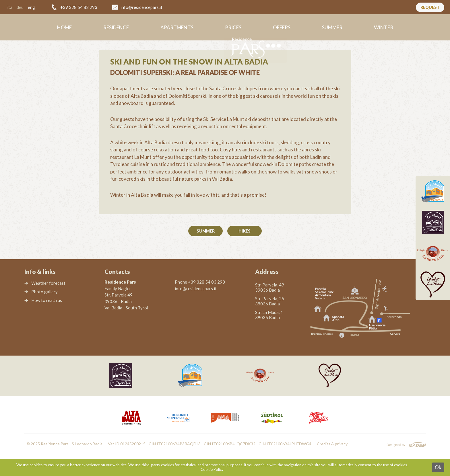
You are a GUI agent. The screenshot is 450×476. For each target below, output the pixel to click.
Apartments (177, 27)
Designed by (396, 445)
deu (20, 7)
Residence (116, 27)
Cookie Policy (212, 469)
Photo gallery (44, 292)
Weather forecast (48, 283)
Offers (282, 27)
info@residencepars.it (141, 7)
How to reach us (47, 300)
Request (430, 7)
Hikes (245, 231)
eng (31, 7)
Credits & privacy (332, 444)
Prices (233, 27)
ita (10, 7)
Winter (384, 27)
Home (64, 27)
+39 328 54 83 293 (79, 7)
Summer (332, 27)
